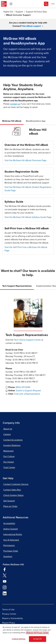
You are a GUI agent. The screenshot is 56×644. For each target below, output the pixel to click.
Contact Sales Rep (12, 490)
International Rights (13, 534)
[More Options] (53, 4)
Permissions (9, 545)
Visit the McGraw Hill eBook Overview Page (25, 160)
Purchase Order (11, 551)
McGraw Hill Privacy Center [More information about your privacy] (37, 633)
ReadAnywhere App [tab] (36, 121)
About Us (8, 429)
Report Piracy (9, 623)
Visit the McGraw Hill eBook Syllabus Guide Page (28, 217)
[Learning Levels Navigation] (11, 4)
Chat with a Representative (27, 394)
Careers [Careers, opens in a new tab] (7, 434)
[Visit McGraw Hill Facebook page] (5, 569)
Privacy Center (9, 614)
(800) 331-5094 (23, 387)
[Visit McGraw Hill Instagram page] (5, 587)
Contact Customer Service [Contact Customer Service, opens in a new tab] (16, 484)
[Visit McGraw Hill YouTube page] (5, 581)
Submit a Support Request (28, 391)
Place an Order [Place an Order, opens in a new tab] (10, 506)
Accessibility (9, 523)
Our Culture (9, 456)
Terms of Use (8, 610)
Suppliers (8, 556)
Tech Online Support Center (27, 340)
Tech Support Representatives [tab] (17, 286)
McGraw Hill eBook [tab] (12, 121)
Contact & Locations (13, 440)
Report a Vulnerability (13, 618)
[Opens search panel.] (46, 4)
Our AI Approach (11, 540)
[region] (28, 634)
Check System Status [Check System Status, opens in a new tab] (13, 495)
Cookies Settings (19, 639)
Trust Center (9, 467)
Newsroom (8, 451)
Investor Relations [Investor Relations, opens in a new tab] (12, 445)
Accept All (37, 639)
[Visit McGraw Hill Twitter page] (5, 575)
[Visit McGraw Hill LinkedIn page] (5, 593)
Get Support (9, 501)
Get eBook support (32, 26)
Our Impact (9, 462)
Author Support (11, 529)
